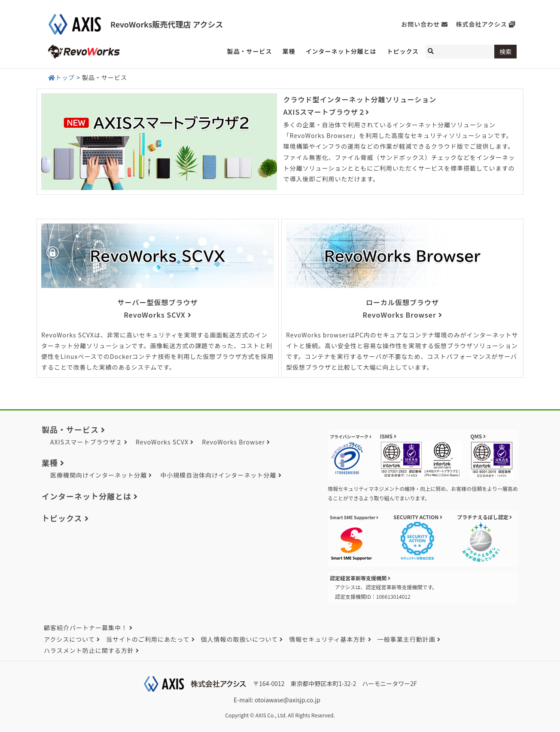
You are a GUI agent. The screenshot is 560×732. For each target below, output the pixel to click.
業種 (50, 462)
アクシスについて (69, 639)
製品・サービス (70, 429)
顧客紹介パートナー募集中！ (86, 628)
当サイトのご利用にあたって (148, 639)
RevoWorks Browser (233, 442)
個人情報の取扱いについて (240, 639)
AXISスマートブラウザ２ (86, 442)
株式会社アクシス (482, 24)
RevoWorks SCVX (162, 442)
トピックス (62, 518)
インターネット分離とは (87, 496)
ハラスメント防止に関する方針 (89, 650)
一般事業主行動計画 (406, 639)
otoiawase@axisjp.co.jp (288, 700)
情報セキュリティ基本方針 (327, 639)
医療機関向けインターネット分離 (99, 475)
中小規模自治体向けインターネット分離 (218, 475)
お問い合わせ (420, 24)
